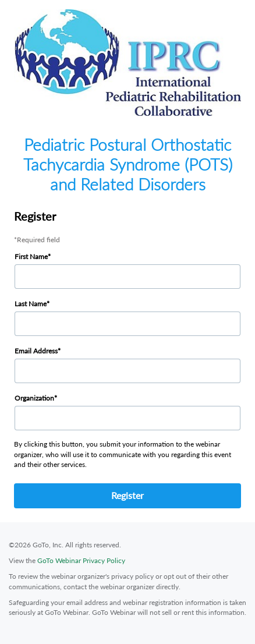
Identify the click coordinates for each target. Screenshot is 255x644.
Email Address (36, 351)
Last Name (31, 304)
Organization (34, 398)
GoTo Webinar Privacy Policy (81, 560)
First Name (31, 256)
